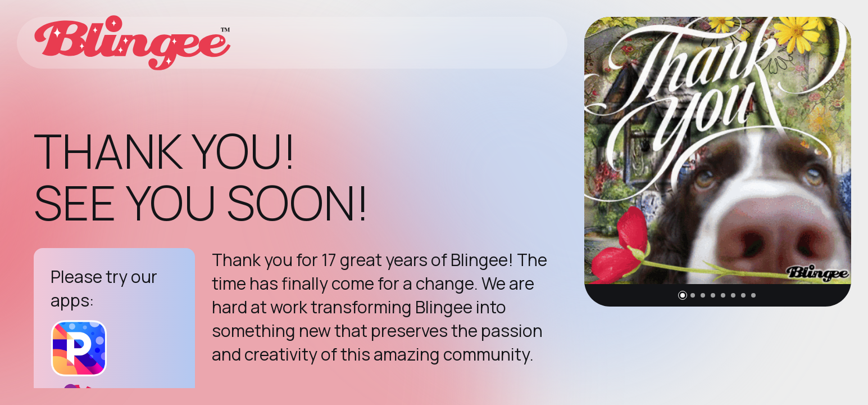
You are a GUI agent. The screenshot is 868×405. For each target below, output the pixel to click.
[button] (683, 295)
